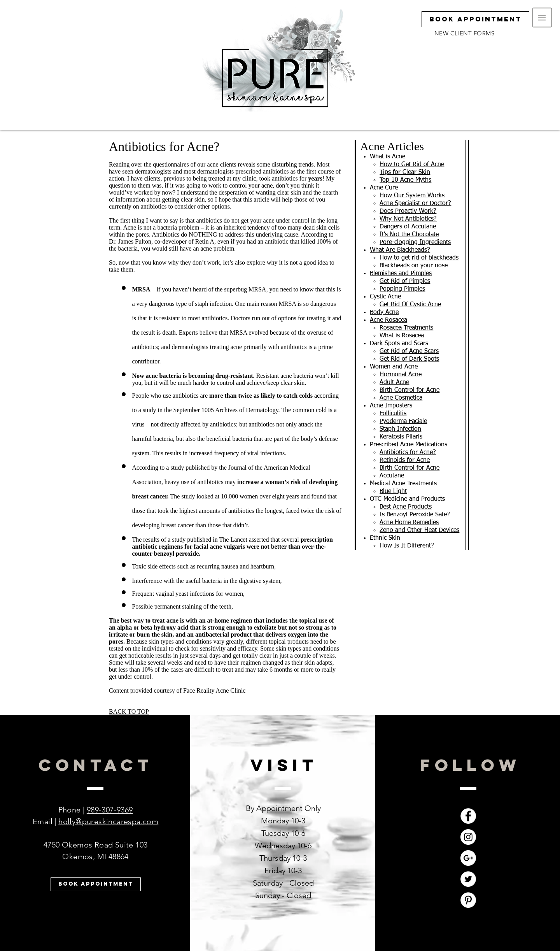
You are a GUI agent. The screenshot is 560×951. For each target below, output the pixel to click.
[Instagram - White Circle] (468, 837)
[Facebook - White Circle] (468, 816)
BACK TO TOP (129, 711)
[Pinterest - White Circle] (468, 900)
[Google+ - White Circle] (468, 858)
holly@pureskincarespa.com (108, 821)
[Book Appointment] (475, 19)
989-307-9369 (110, 810)
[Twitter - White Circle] (468, 879)
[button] (542, 18)
